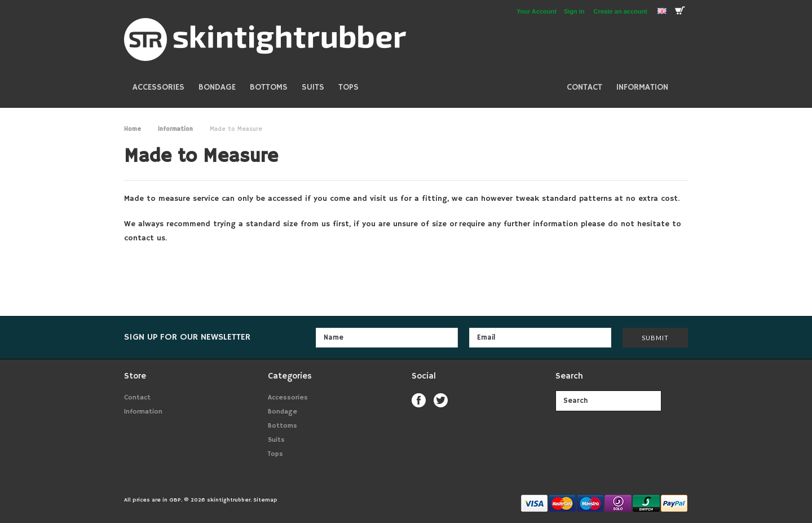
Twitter (441, 400)
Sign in (574, 11)
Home (133, 129)
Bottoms (269, 87)
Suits (313, 87)
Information (175, 129)
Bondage (217, 87)
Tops (348, 87)
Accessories (158, 87)
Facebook (419, 400)
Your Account (537, 11)
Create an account (621, 11)
